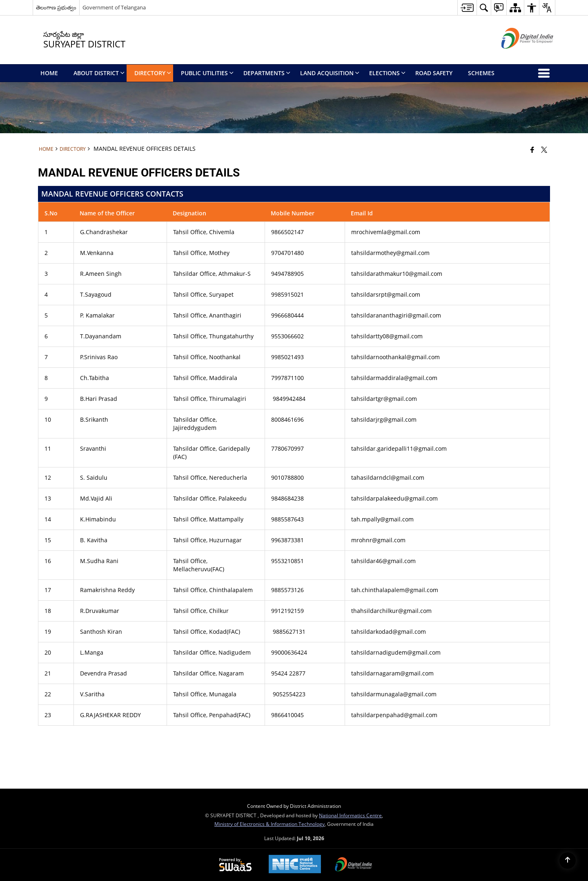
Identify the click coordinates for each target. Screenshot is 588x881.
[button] (484, 8)
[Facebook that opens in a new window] (532, 150)
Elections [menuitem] (387, 73)
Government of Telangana (114, 7)
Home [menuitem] (49, 73)
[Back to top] (568, 861)
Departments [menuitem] (267, 73)
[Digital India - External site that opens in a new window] (517, 55)
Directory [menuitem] (153, 73)
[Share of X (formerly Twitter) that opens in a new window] (544, 150)
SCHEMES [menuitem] (481, 73)
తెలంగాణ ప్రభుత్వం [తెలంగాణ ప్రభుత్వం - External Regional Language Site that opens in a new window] (56, 7)
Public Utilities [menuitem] (207, 73)
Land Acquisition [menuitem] (330, 73)
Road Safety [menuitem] (434, 73)
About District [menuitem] (99, 73)
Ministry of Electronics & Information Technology (269, 824)
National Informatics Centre (350, 815)
